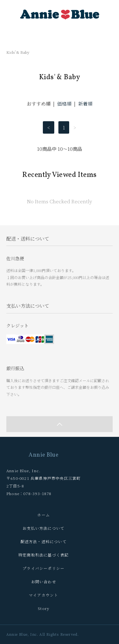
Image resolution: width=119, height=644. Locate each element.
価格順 (64, 104)
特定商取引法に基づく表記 (43, 555)
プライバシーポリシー (43, 568)
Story (43, 608)
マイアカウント (43, 595)
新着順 (85, 104)
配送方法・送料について (44, 541)
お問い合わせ (44, 581)
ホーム (43, 515)
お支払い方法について (43, 528)
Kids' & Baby (18, 52)
